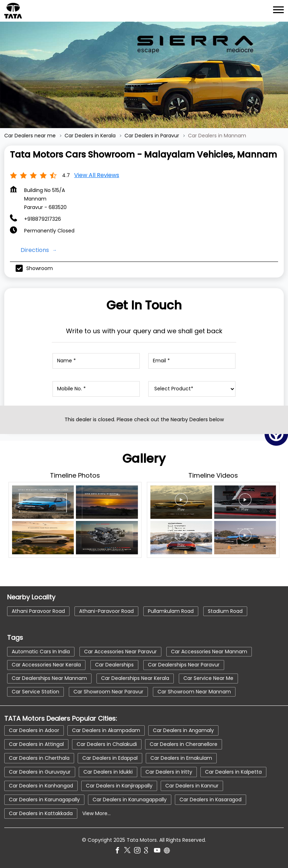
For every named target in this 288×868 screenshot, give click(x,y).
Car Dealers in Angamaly (183, 730)
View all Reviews (97, 175)
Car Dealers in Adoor (34, 730)
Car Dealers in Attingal (36, 744)
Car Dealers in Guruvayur (40, 772)
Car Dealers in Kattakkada (41, 813)
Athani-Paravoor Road (106, 611)
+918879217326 (43, 219)
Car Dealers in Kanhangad (41, 786)
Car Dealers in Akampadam (106, 730)
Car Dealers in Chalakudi (107, 744)
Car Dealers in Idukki (108, 772)
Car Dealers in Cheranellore (184, 744)
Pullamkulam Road (171, 611)
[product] (192, 389)
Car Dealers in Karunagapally (44, 800)
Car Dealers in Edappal (110, 758)
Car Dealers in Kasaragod (211, 800)
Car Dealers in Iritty (169, 772)
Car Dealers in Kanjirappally (119, 786)
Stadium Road (225, 611)
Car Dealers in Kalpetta (233, 772)
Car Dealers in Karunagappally (130, 800)
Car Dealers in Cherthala (39, 758)
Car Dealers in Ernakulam (181, 758)
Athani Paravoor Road (38, 611)
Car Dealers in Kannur (192, 786)
